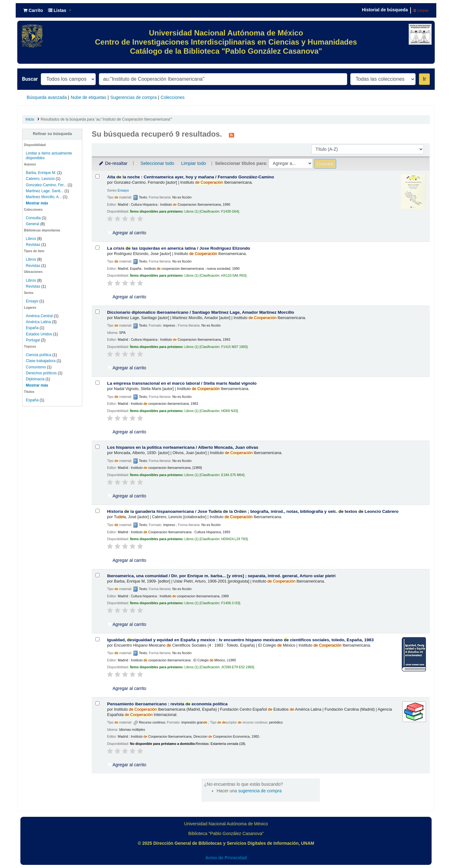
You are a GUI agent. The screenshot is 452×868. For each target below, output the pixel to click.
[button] (33, 10)
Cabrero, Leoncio (40, 179)
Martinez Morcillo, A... (44, 197)
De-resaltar (113, 163)
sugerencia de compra (260, 791)
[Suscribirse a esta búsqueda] (231, 135)
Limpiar (421, 10)
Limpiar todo (194, 163)
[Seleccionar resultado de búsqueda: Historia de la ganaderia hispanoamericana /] (97, 511)
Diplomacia (35, 379)
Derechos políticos (41, 373)
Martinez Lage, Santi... (45, 191)
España (32, 328)
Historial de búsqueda (385, 10)
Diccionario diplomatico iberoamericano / (200, 312)
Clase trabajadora (40, 361)
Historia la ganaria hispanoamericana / (253, 511)
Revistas (33, 245)
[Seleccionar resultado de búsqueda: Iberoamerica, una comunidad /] (97, 575)
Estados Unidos (39, 334)
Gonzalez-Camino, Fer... (46, 185)
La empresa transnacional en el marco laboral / (182, 383)
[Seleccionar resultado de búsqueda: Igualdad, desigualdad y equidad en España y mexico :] (97, 639)
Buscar (30, 79)
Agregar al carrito (127, 233)
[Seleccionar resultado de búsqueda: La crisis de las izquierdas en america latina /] (97, 248)
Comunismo (36, 367)
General (33, 224)
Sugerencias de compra (133, 97)
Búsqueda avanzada (47, 97)
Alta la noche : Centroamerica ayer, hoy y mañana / (191, 177)
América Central (39, 316)
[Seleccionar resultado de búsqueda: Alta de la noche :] (97, 176)
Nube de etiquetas (89, 97)
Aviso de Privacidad (226, 858)
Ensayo (32, 301)
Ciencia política (38, 355)
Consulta (34, 218)
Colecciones (173, 97)
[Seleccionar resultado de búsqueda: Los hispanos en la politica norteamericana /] (97, 447)
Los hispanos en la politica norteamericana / (183, 447)
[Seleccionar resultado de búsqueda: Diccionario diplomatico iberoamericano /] (97, 312)
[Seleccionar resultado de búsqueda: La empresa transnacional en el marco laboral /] (97, 383)
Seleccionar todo (157, 163)
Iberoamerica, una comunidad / (221, 576)
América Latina (38, 322)
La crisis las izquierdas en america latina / (179, 248)
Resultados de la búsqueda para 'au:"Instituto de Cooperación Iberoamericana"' (107, 119)
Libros (31, 239)
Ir (424, 79)
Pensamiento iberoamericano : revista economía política (167, 704)
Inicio (30, 119)
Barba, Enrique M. (41, 173)
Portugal (33, 340)
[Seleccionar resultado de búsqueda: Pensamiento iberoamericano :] (97, 703)
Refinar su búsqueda (52, 134)
